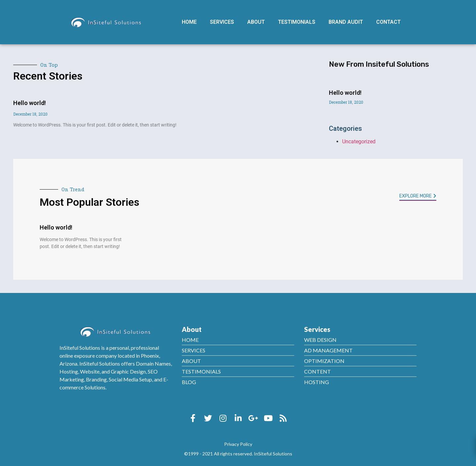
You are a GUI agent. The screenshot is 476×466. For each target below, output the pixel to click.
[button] (418, 197)
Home (189, 22)
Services (222, 22)
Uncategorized (359, 142)
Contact (388, 22)
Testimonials (297, 22)
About (256, 22)
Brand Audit (346, 22)
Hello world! (30, 103)
